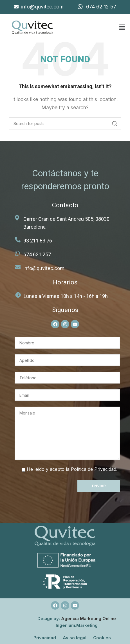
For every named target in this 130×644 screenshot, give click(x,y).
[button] (122, 27)
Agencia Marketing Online (88, 619)
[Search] (65, 124)
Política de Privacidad (94, 469)
